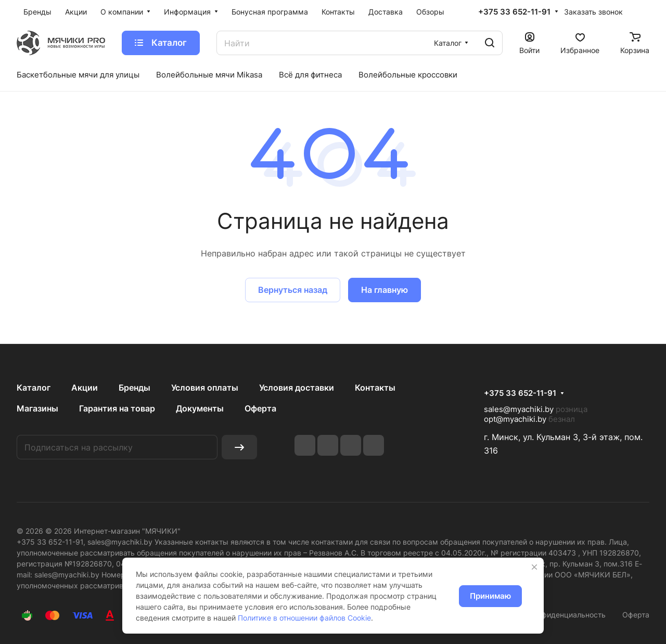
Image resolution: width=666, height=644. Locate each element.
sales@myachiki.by (519, 409)
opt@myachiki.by (515, 419)
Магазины (37, 408)
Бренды (135, 388)
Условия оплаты (205, 388)
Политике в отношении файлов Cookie (304, 618)
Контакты (375, 388)
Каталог (34, 388)
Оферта (260, 408)
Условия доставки (297, 388)
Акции (85, 388)
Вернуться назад (293, 290)
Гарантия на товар (117, 408)
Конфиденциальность (567, 615)
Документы (200, 408)
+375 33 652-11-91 (514, 12)
